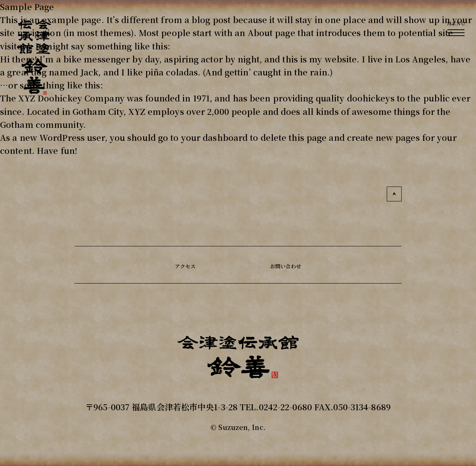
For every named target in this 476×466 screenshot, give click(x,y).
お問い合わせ (291, 265)
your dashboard (215, 137)
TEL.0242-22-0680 (276, 407)
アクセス (176, 265)
